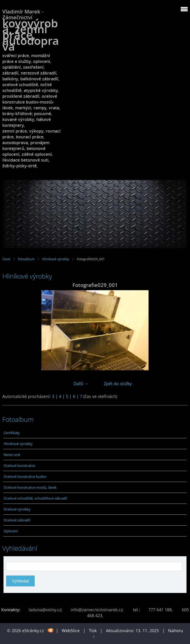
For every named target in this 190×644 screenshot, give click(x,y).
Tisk (93, 631)
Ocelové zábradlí (17, 520)
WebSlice (71, 631)
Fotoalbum (26, 259)
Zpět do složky (118, 384)
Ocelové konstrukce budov (25, 476)
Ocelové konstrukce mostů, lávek (30, 487)
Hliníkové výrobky (56, 259)
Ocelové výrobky (17, 509)
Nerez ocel (12, 455)
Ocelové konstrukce (19, 465)
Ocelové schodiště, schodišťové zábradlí (35, 498)
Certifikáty (12, 433)
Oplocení (11, 531)
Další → (81, 384)
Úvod (6, 259)
